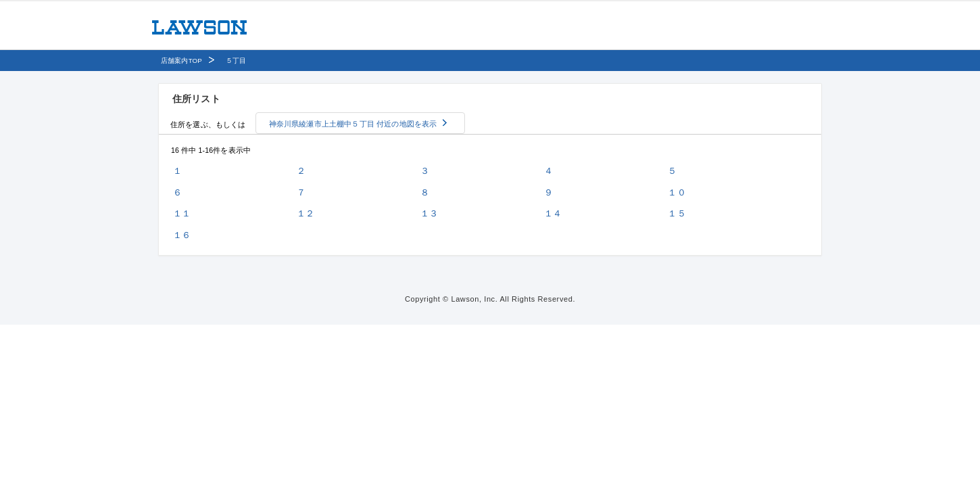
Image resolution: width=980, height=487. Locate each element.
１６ (182, 235)
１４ (553, 213)
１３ (429, 213)
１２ (305, 213)
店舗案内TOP (181, 61)
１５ (677, 213)
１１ (182, 213)
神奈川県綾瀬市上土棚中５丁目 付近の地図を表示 (353, 124)
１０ (677, 192)
